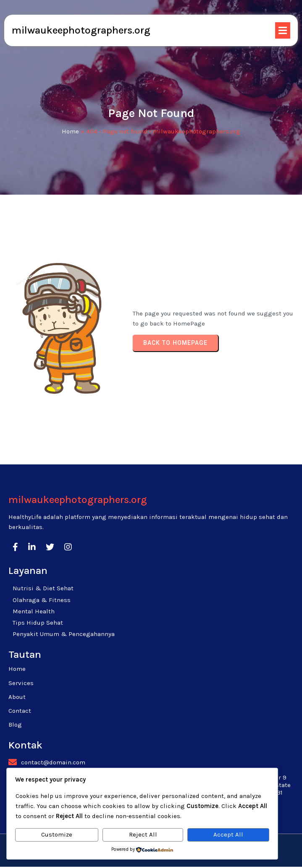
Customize (57, 834)
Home (70, 132)
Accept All (228, 834)
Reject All (143, 834)
